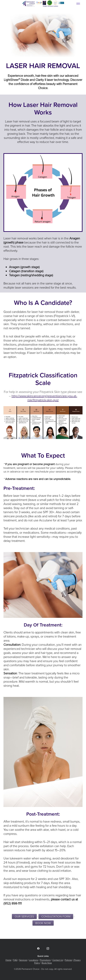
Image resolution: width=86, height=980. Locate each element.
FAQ (15, 960)
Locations (34, 960)
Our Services (24, 916)
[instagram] (48, 948)
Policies (68, 960)
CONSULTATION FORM (56, 916)
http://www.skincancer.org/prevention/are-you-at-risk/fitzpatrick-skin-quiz (44, 398)
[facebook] (38, 948)
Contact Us (58, 960)
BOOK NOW (43, 923)
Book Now (47, 963)
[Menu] (78, 4)
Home (8, 960)
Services (23, 960)
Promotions (45, 960)
